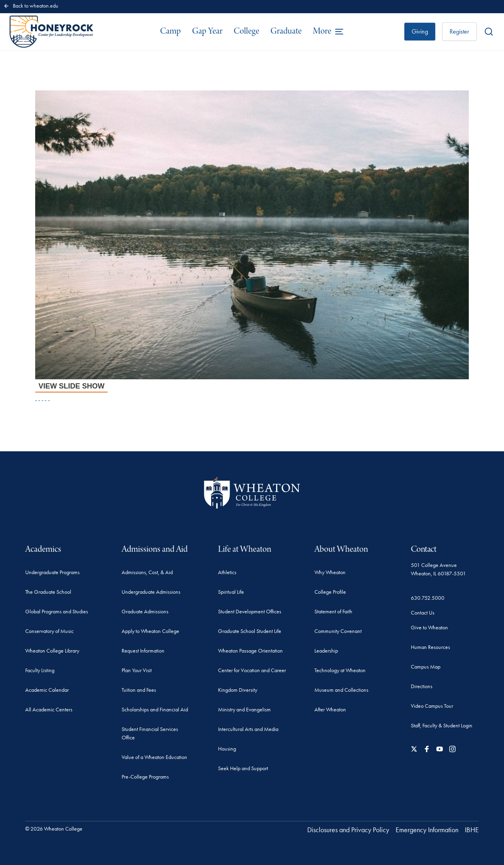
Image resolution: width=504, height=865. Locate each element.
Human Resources (430, 647)
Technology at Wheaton (340, 670)
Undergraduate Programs (52, 572)
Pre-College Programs (145, 777)
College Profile (330, 592)
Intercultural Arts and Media (248, 729)
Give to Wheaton (429, 628)
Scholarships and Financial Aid (155, 710)
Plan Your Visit (137, 670)
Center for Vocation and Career (252, 670)
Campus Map (426, 667)
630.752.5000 (428, 598)
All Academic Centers (49, 710)
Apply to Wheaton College (150, 631)
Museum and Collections (341, 690)
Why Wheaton (330, 572)
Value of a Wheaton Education (154, 757)
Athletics (227, 572)
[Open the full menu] (328, 32)
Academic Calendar (47, 690)
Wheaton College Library (52, 651)
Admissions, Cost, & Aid (147, 572)
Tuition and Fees (139, 690)
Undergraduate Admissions (151, 592)
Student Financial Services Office (150, 733)
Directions (422, 686)
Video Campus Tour (432, 706)
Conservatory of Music (49, 631)
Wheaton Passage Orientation (250, 651)
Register (459, 31)
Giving (420, 31)
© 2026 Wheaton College (54, 829)
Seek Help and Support (243, 768)
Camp (170, 31)
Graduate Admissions (145, 612)
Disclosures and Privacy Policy (348, 830)
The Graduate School (48, 592)
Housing (227, 749)
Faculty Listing (40, 670)
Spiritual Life (231, 592)
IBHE (472, 830)
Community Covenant (338, 631)
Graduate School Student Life (250, 631)
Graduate (286, 31)
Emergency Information (427, 830)
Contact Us (423, 613)
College (246, 31)
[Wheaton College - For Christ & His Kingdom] (252, 493)
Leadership (326, 651)
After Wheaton (330, 710)
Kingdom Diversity (238, 690)
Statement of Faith (333, 612)
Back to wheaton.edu (31, 6)
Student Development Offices (250, 612)
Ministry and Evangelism (244, 710)
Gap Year (207, 31)
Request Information (143, 651)
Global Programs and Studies (57, 612)
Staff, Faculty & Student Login (442, 726)
